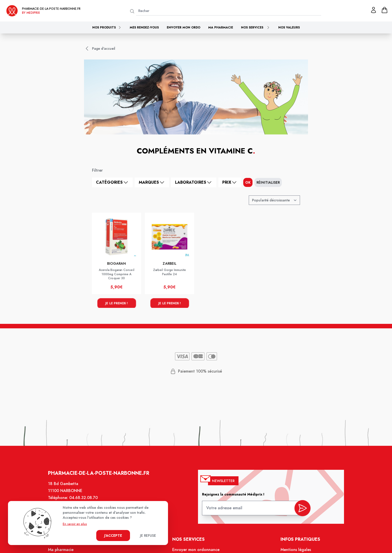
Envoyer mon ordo (183, 27)
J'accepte (113, 536)
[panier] (384, 10)
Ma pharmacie (221, 27)
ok (248, 182)
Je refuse (148, 536)
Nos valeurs (289, 27)
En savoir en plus (75, 524)
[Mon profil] (373, 10)
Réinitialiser (268, 182)
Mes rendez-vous (144, 27)
